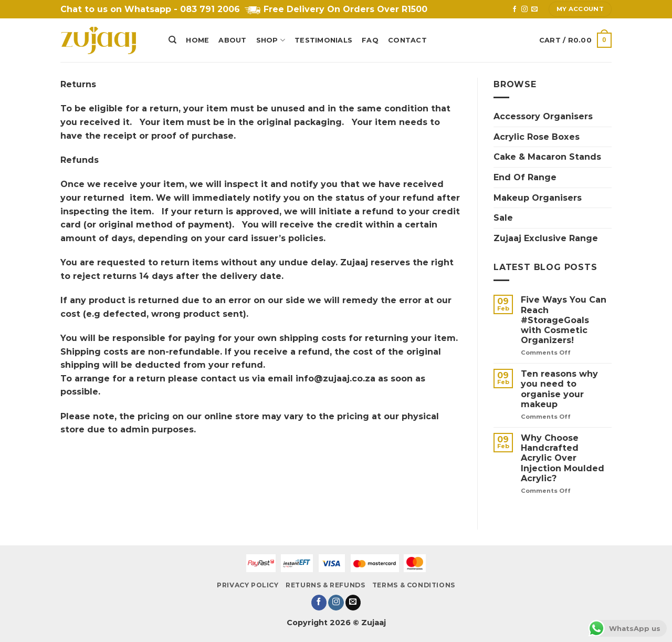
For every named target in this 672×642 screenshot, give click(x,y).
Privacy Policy (248, 585)
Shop (271, 40)
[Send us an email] (534, 9)
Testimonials (323, 40)
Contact (407, 40)
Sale (503, 218)
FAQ (370, 40)
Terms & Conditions (414, 585)
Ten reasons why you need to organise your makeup (559, 389)
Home (197, 40)
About (232, 40)
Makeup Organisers (538, 198)
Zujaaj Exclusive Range (546, 238)
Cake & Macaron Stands (547, 157)
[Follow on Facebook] (514, 9)
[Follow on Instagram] (524, 9)
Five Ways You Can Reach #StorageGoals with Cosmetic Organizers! (564, 320)
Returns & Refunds (325, 585)
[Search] (172, 40)
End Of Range (525, 177)
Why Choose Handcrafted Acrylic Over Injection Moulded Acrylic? (563, 458)
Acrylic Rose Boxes (537, 137)
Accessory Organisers (543, 116)
